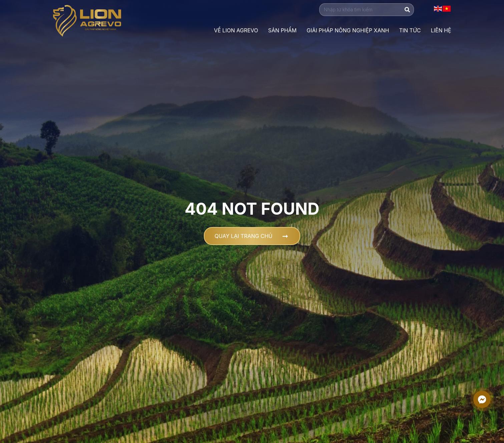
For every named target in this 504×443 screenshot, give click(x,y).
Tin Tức (410, 30)
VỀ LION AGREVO (236, 30)
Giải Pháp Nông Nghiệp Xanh (348, 30)
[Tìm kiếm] (407, 10)
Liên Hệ (441, 30)
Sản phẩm (282, 30)
